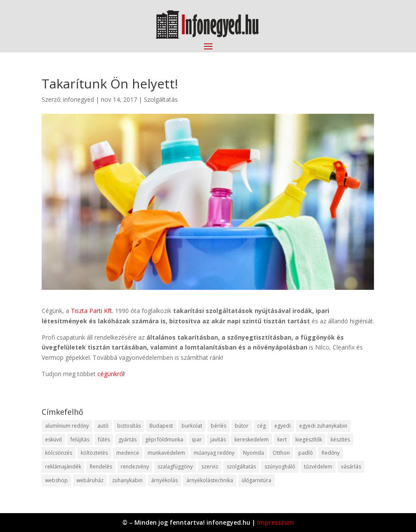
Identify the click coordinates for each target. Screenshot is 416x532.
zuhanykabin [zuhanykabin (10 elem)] (127, 480)
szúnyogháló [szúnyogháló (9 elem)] (280, 467)
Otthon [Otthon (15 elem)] (281, 453)
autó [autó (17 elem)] (103, 426)
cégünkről (111, 374)
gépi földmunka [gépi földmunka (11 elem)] (164, 439)
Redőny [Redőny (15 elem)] (331, 453)
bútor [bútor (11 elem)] (242, 426)
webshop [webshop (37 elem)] (56, 480)
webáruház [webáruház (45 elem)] (90, 480)
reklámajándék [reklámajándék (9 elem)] (63, 467)
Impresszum (276, 522)
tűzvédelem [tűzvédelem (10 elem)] (318, 467)
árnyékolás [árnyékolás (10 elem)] (164, 480)
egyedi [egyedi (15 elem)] (282, 426)
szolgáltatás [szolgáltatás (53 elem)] (241, 467)
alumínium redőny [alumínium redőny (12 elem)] (67, 426)
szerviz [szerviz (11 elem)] (210, 467)
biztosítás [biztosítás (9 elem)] (129, 426)
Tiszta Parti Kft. (92, 311)
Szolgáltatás (161, 99)
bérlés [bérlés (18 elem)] (219, 426)
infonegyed (79, 99)
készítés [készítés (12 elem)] (340, 439)
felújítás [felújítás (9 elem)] (80, 439)
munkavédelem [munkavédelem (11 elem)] (166, 453)
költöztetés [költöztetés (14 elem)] (94, 453)
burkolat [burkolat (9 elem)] (192, 426)
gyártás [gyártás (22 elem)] (128, 439)
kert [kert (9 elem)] (282, 439)
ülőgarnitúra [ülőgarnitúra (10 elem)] (257, 480)
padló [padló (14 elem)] (306, 453)
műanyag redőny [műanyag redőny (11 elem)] (214, 453)
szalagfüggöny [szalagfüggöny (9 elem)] (175, 467)
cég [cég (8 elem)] (261, 426)
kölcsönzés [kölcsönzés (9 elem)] (59, 453)
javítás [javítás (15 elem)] (218, 439)
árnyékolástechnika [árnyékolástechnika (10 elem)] (210, 480)
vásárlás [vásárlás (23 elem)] (351, 467)
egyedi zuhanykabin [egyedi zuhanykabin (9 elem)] (323, 426)
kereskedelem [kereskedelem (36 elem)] (252, 439)
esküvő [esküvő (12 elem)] (53, 439)
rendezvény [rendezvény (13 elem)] (135, 467)
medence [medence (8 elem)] (128, 453)
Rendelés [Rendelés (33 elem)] (101, 467)
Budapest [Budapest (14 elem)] (161, 426)
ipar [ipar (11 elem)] (197, 439)
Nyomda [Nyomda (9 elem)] (254, 453)
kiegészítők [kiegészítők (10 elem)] (309, 439)
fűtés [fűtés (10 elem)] (104, 439)
